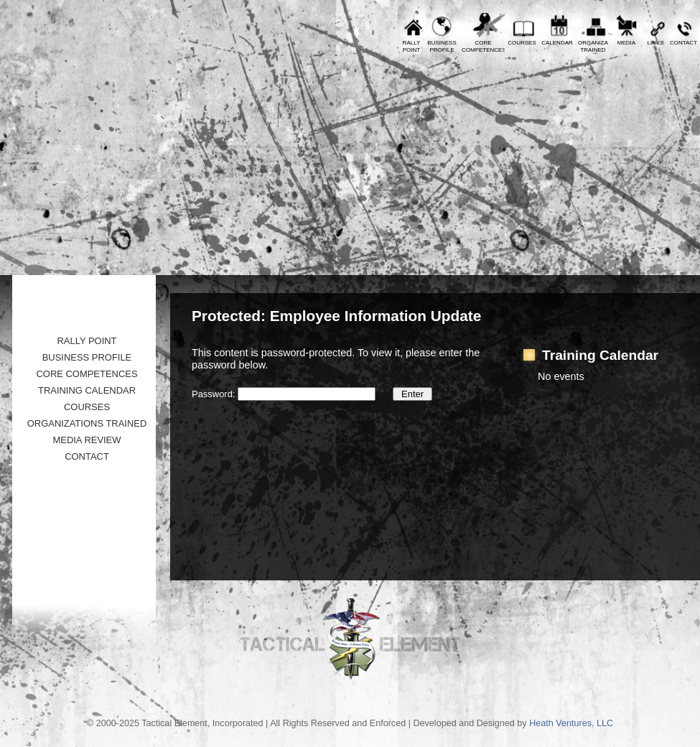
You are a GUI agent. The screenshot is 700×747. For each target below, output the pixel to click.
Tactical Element (636, 163)
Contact (683, 43)
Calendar (557, 43)
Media (626, 43)
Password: (284, 394)
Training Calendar (87, 390)
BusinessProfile (442, 46)
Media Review (87, 440)
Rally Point (87, 341)
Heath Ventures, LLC (571, 723)
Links (655, 43)
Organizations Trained (87, 423)
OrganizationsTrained (593, 46)
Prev (22, 11)
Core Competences (87, 374)
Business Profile (87, 357)
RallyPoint (412, 46)
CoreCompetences (483, 46)
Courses (522, 43)
